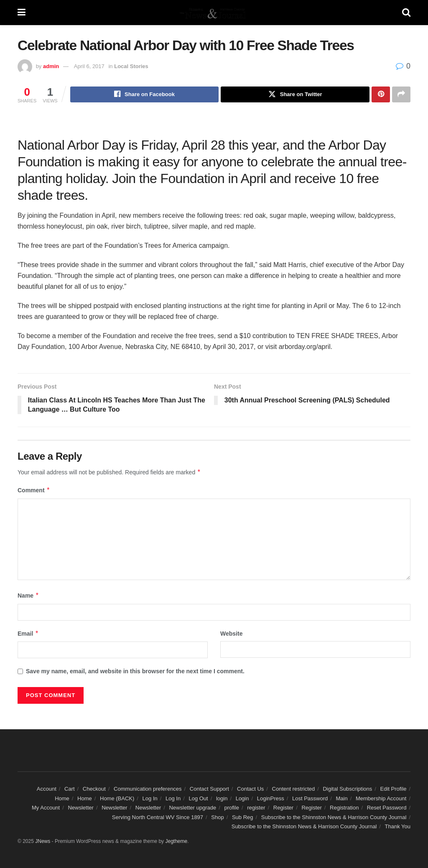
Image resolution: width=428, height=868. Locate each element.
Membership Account (381, 798)
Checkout (94, 789)
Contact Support (209, 789)
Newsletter (80, 808)
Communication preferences (148, 789)
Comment (34, 491)
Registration (344, 808)
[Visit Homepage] (214, 13)
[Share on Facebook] (145, 94)
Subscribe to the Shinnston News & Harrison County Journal (334, 817)
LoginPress (271, 798)
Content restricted (294, 789)
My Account (46, 808)
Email (28, 634)
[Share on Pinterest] (381, 94)
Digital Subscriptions (347, 789)
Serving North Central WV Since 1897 (158, 817)
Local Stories (131, 66)
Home (62, 798)
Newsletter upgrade (192, 808)
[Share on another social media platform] (401, 94)
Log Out (198, 798)
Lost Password (310, 798)
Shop (217, 817)
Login (242, 798)
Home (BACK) (117, 798)
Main (342, 798)
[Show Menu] (22, 13)
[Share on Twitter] (295, 94)
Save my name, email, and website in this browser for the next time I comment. (135, 671)
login (222, 798)
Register (283, 808)
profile (231, 808)
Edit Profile (394, 789)
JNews (43, 842)
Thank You (398, 826)
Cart (70, 789)
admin (51, 66)
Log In (150, 798)
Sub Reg (243, 817)
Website (231, 634)
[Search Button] (406, 13)
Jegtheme (176, 842)
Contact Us (250, 789)
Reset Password (387, 808)
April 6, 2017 (89, 66)
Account (47, 789)
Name (28, 596)
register (256, 808)
